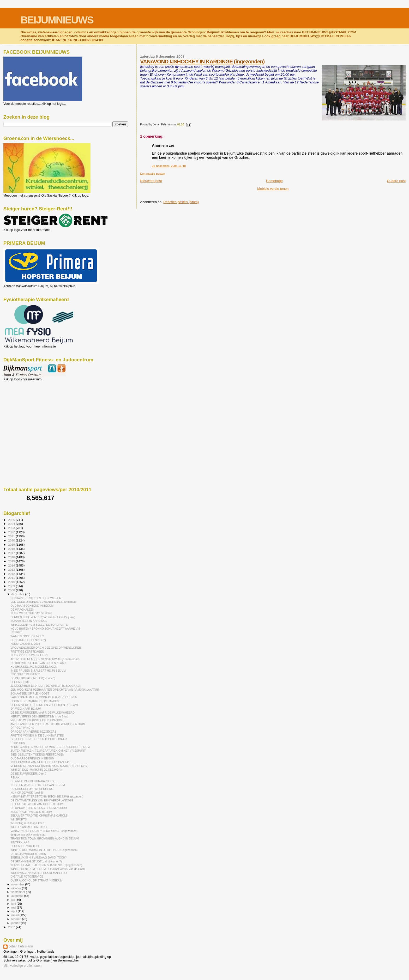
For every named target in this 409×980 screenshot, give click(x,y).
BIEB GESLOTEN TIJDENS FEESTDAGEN (37, 754)
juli (14, 900)
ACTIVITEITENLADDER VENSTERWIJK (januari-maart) (45, 659)
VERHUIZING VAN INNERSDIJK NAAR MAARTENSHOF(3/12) (49, 766)
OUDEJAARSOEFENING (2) (28, 640)
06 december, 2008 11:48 (169, 166)
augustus (18, 896)
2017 (12, 553)
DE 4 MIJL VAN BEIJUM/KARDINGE (33, 781)
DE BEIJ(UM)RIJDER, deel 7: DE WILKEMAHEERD (43, 713)
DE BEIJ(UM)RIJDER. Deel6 (28, 854)
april (15, 911)
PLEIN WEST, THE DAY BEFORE (31, 613)
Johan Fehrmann (21, 946)
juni (14, 904)
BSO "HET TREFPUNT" (25, 674)
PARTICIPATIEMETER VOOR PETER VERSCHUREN (44, 697)
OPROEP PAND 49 (22, 728)
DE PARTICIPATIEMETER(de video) (33, 678)
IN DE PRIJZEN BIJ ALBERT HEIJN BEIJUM (38, 671)
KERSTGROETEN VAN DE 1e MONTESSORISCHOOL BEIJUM (50, 747)
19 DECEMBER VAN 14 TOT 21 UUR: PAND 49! (40, 762)
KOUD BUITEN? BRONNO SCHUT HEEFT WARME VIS (45, 629)
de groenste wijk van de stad (28, 835)
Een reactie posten (152, 174)
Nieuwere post (151, 181)
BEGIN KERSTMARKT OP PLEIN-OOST (36, 701)
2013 (12, 570)
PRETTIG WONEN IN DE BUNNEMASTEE (37, 735)
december (18, 594)
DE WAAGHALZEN (22, 610)
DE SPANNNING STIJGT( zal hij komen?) (36, 861)
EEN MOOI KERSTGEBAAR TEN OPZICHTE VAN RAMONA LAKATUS (55, 690)
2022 (12, 532)
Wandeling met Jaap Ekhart (27, 823)
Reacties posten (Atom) (181, 202)
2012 (12, 574)
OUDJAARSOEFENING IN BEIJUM (32, 758)
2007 (12, 927)
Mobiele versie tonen (273, 189)
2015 (12, 561)
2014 (12, 565)
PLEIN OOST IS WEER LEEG (29, 655)
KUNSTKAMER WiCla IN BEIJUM (31, 812)
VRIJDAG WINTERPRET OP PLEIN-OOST (37, 720)
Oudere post (396, 181)
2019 (12, 544)
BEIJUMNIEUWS (57, 20)
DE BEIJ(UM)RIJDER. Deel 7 (28, 774)
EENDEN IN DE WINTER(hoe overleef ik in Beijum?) (43, 617)
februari (17, 919)
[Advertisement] (27, 409)
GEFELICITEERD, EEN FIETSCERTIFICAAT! (39, 739)
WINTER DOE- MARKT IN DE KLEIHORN (36, 770)
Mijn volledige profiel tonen (22, 966)
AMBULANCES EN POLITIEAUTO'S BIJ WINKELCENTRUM (48, 724)
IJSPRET (16, 632)
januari (16, 923)
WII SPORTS (19, 819)
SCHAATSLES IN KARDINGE (29, 621)
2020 (12, 540)
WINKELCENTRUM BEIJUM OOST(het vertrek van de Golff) (48, 869)
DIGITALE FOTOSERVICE (27, 876)
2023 (12, 528)
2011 (12, 578)
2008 (12, 590)
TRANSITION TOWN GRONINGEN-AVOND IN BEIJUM (45, 838)
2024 (12, 524)
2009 (12, 586)
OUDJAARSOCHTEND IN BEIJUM (32, 606)
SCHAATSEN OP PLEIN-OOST (30, 693)
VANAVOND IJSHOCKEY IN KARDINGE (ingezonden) (202, 61)
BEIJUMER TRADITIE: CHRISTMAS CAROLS (39, 815)
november (18, 884)
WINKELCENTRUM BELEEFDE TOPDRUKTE (39, 625)
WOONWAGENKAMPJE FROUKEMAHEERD (39, 873)
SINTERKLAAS (20, 842)
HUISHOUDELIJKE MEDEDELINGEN (34, 667)
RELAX (15, 777)
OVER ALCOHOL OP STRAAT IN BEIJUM (36, 880)
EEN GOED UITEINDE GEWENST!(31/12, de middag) (44, 602)
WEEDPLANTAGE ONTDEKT (29, 827)
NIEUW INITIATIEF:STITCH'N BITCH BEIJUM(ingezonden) (47, 796)
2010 (12, 582)
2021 (12, 536)
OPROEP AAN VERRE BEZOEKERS (33, 732)
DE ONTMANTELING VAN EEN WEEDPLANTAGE (42, 800)
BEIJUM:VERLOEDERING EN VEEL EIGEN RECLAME (45, 705)
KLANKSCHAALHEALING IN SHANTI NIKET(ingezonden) (46, 865)
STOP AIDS (18, 743)
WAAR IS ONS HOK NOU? (27, 636)
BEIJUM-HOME (20, 682)
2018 (12, 549)
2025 (12, 520)
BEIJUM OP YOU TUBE (25, 846)
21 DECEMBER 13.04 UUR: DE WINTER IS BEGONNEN (46, 686)
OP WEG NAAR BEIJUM (26, 709)
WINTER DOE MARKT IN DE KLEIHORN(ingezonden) (44, 850)
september (19, 892)
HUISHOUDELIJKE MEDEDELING (32, 789)
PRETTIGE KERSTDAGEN (27, 652)
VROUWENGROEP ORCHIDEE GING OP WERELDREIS (46, 648)
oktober (17, 888)
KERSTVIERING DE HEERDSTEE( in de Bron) (39, 716)
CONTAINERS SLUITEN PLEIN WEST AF (36, 598)
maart (16, 915)
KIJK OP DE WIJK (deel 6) (27, 793)
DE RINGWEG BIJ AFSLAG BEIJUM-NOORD (39, 808)
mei (14, 908)
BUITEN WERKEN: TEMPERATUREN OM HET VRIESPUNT (48, 751)
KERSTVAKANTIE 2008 (25, 644)
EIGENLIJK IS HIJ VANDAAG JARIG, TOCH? (38, 857)
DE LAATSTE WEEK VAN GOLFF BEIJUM (37, 804)
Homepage (274, 181)
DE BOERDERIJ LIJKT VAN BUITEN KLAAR (38, 663)
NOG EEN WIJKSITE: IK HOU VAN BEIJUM (38, 785)
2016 (12, 557)
